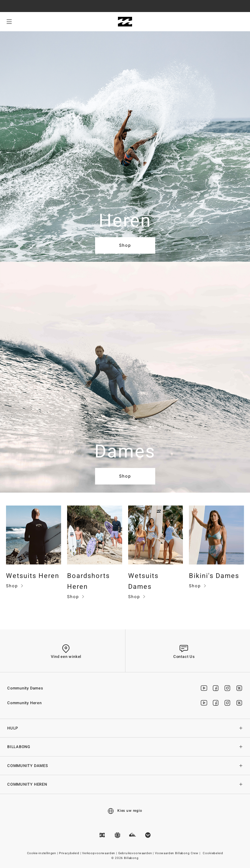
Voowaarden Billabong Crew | (178, 853)
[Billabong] (125, 22)
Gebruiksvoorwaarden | (136, 853)
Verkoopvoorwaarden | (100, 853)
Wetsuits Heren (33, 576)
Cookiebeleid (213, 853)
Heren (125, 221)
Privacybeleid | (70, 853)
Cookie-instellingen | (43, 853)
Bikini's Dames (214, 576)
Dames (125, 452)
